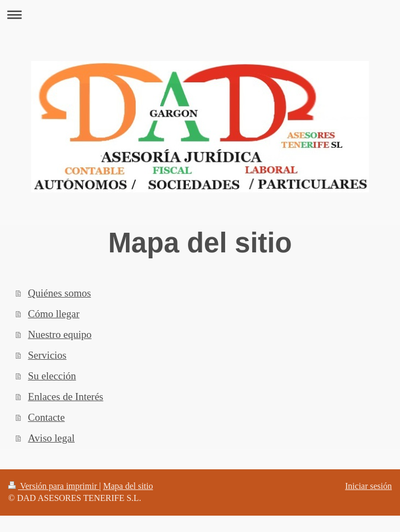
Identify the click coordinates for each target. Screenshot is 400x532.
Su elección (52, 376)
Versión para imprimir (54, 486)
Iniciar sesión (368, 486)
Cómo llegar (53, 314)
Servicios (47, 355)
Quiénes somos (59, 293)
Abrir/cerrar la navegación (200, 14)
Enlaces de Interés (65, 397)
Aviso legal (51, 438)
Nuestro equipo (60, 334)
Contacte (46, 417)
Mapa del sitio (128, 486)
